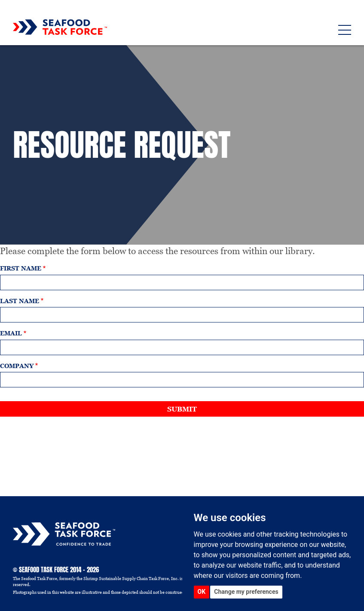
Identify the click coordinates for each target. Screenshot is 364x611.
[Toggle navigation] (345, 30)
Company (17, 366)
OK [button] (202, 592)
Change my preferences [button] (246, 592)
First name (21, 269)
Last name (20, 301)
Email (11, 333)
